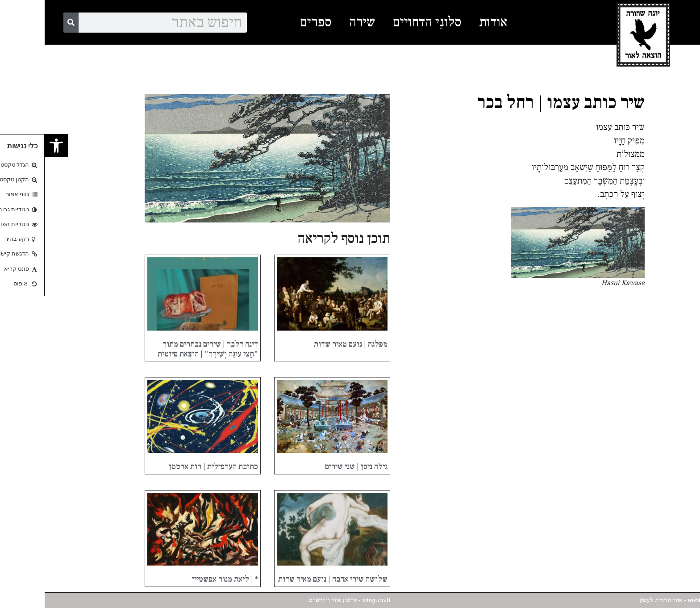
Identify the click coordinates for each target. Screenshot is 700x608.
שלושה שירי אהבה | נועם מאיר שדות (288, 579)
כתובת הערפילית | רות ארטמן (169, 467)
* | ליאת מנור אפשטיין (180, 579)
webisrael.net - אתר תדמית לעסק (639, 600)
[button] (12, 146)
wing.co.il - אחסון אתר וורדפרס (305, 600)
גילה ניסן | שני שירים (312, 467)
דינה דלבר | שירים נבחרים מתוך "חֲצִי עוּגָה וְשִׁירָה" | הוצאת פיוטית (163, 349)
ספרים (271, 22)
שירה (317, 22)
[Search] (26, 23)
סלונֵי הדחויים (382, 22)
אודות (448, 22)
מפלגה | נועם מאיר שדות (306, 344)
